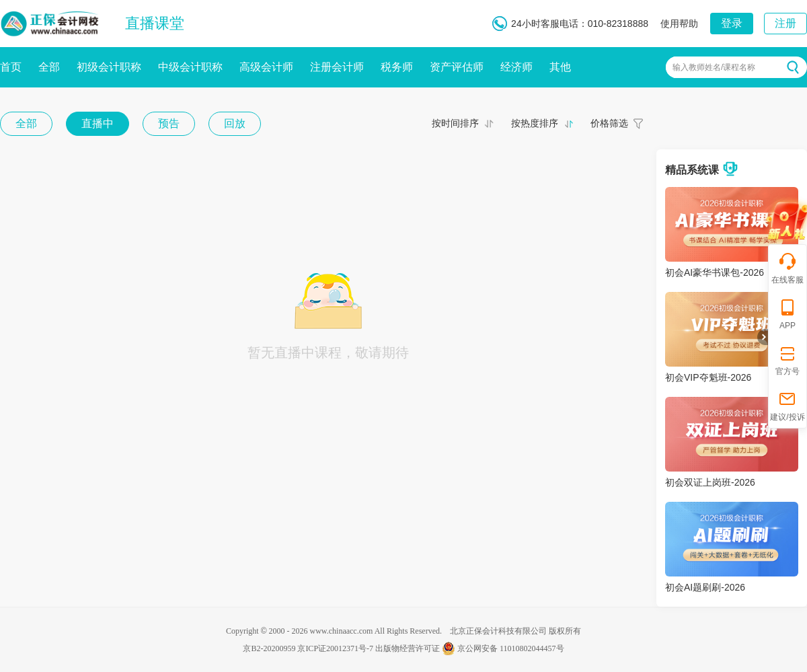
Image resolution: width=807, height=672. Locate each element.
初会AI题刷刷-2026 (705, 587)
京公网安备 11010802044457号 (503, 648)
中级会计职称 (190, 67)
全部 (49, 67)
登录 (732, 23)
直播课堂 (155, 23)
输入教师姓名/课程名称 (714, 67)
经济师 (516, 67)
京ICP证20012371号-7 (335, 648)
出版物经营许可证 (408, 648)
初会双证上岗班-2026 (710, 482)
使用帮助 (679, 24)
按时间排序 (455, 123)
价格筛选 (609, 123)
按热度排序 (535, 123)
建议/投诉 (787, 405)
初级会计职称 (109, 67)
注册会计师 (337, 67)
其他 (560, 67)
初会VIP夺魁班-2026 (708, 377)
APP (787, 314)
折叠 (763, 337)
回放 (235, 123)
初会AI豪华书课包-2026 (715, 272)
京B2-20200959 (269, 648)
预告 (169, 123)
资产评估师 (457, 67)
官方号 (787, 360)
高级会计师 (266, 67)
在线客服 (787, 268)
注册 (785, 23)
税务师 (397, 67)
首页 (11, 67)
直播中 (98, 123)
